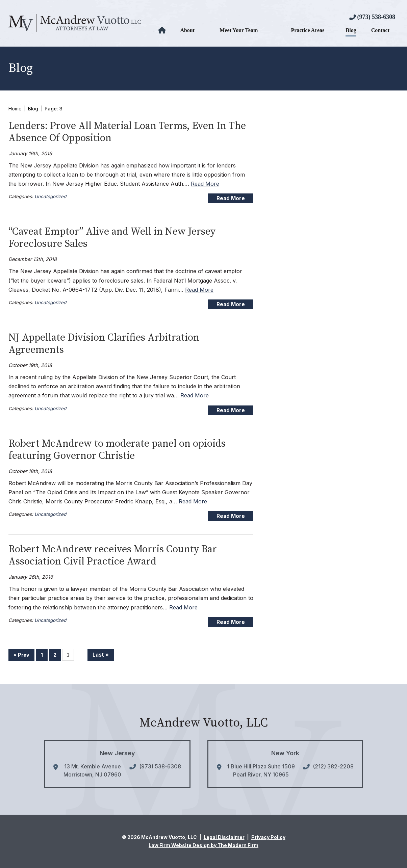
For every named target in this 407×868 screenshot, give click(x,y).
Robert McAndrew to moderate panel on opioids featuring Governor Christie (117, 450)
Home (163, 30)
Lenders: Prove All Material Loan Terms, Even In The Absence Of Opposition (127, 132)
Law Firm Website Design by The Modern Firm (203, 845)
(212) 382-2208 (333, 766)
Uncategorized (50, 196)
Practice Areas (308, 30)
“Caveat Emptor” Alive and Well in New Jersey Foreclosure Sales (112, 238)
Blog (351, 30)
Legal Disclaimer (224, 837)
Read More (205, 184)
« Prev (21, 655)
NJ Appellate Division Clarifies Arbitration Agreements (104, 344)
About (187, 30)
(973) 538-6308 (376, 17)
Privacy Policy (268, 837)
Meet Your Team (239, 30)
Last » (101, 655)
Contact (380, 30)
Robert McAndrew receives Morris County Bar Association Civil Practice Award (113, 555)
